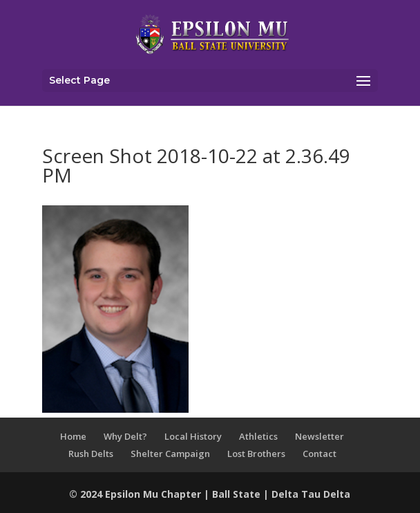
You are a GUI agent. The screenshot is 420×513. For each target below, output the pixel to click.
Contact (319, 454)
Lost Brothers (256, 454)
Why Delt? (125, 436)
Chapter (182, 494)
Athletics (258, 436)
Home (73, 436)
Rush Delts (91, 454)
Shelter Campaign (170, 454)
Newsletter (319, 436)
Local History (193, 436)
